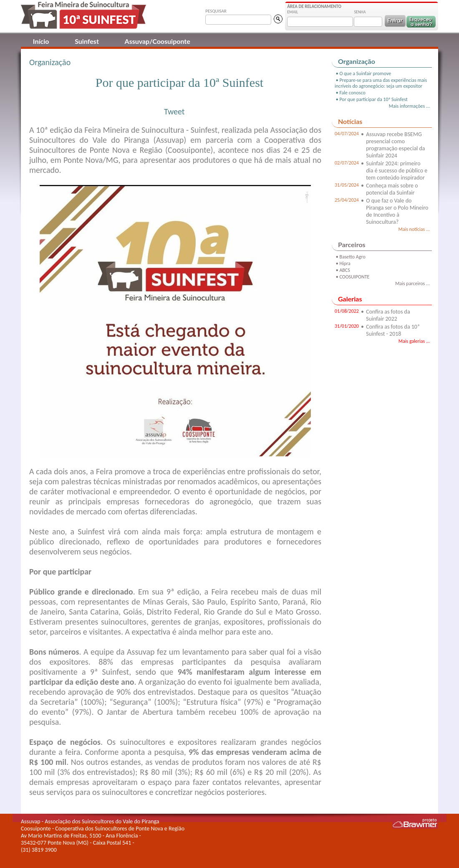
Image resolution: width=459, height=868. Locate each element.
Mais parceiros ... (412, 283)
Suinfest (87, 41)
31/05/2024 (347, 185)
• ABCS (342, 270)
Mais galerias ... (414, 341)
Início (41, 41)
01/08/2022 (347, 311)
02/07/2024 (347, 163)
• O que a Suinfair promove (363, 73)
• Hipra (343, 263)
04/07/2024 (347, 134)
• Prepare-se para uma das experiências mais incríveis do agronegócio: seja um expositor (381, 83)
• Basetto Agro (350, 257)
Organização (50, 62)
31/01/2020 (347, 326)
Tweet (174, 111)
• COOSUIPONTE (352, 277)
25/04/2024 (347, 200)
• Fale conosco (350, 93)
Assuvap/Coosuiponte (158, 41)
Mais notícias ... (414, 229)
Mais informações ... (409, 106)
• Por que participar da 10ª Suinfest (371, 99)
